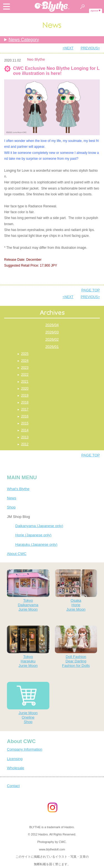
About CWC (17, 554)
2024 (25, 361)
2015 (25, 423)
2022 (25, 375)
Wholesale (16, 768)
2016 (25, 416)
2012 (25, 444)
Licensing (15, 759)
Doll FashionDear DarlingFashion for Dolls (76, 647)
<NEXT (68, 48)
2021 (25, 382)
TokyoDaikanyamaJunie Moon (28, 590)
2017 (25, 409)
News (12, 498)
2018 (25, 402)
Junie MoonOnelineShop (28, 703)
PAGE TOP (91, 290)
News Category (24, 40)
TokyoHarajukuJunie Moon (28, 647)
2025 (25, 354)
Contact (13, 786)
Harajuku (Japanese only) (36, 544)
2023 (25, 368)
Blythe (52, 7)
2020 (25, 388)
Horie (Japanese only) (33, 535)
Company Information (25, 749)
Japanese (94, 11)
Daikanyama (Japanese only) (39, 526)
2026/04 (52, 325)
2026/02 (52, 339)
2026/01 (52, 347)
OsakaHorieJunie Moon (76, 590)
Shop (11, 507)
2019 (25, 395)
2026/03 (52, 332)
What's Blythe (18, 489)
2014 (25, 430)
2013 (25, 437)
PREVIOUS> (90, 48)
